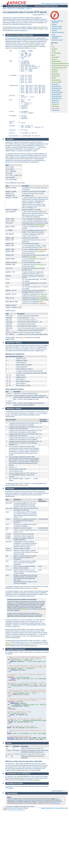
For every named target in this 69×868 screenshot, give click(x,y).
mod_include (56, 108)
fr (48, 15)
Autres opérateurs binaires (15, 389)
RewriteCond (56, 74)
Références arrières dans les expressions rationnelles (24, 761)
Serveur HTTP (12, 8)
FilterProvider (57, 82)
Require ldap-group (57, 88)
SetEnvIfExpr (56, 76)
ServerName (40, 252)
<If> (53, 47)
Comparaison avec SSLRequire (57, 37)
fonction (18, 155)
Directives (49, 3)
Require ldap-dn (56, 90)
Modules (43, 3)
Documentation (21, 8)
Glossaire (58, 3)
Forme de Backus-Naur (14, 38)
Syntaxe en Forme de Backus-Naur (57, 22)
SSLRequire (42, 29)
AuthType (55, 72)
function (8, 162)
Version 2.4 (29, 8)
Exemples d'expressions (58, 32)
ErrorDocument (56, 53)
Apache (5, 8)
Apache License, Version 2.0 (17, 810)
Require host (55, 102)
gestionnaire (32, 276)
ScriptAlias (56, 57)
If (53, 45)
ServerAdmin (40, 259)
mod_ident (44, 249)
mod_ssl (23, 338)
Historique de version (57, 40)
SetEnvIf (25, 609)
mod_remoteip (41, 303)
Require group (55, 100)
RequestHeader (56, 80)
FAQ (54, 3)
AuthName (55, 70)
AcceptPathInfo (40, 225)
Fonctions (54, 30)
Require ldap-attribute (57, 92)
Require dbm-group (57, 98)
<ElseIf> (55, 49)
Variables (54, 24)
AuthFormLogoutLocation (60, 68)
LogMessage (55, 106)
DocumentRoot (40, 265)
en (45, 15)
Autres (53, 34)
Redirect (55, 59)
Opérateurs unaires (57, 28)
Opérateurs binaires (57, 26)
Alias (54, 55)
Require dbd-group (57, 96)
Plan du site (65, 3)
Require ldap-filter (56, 94)
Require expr (23, 30)
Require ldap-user (56, 86)
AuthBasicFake (56, 61)
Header (54, 78)
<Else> (54, 51)
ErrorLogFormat (41, 296)
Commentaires (56, 110)
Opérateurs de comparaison (15, 354)
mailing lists (56, 803)
